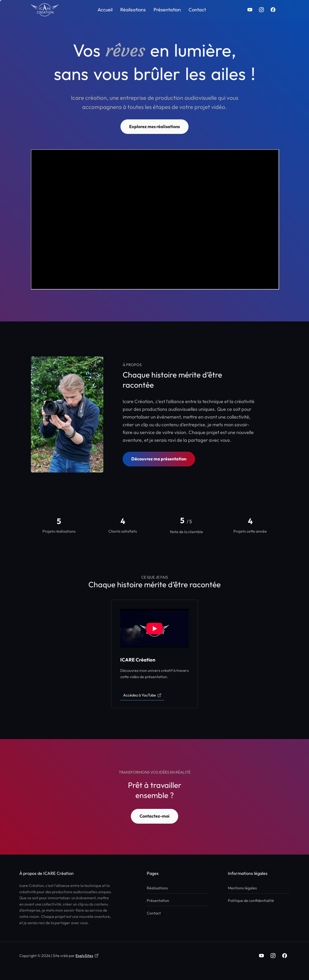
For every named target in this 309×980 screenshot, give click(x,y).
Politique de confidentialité (251, 900)
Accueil (105, 10)
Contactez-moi (154, 816)
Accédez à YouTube (142, 695)
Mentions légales (242, 888)
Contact (197, 10)
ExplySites (87, 956)
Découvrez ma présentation (159, 459)
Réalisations (133, 10)
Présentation (167, 10)
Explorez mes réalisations (154, 127)
